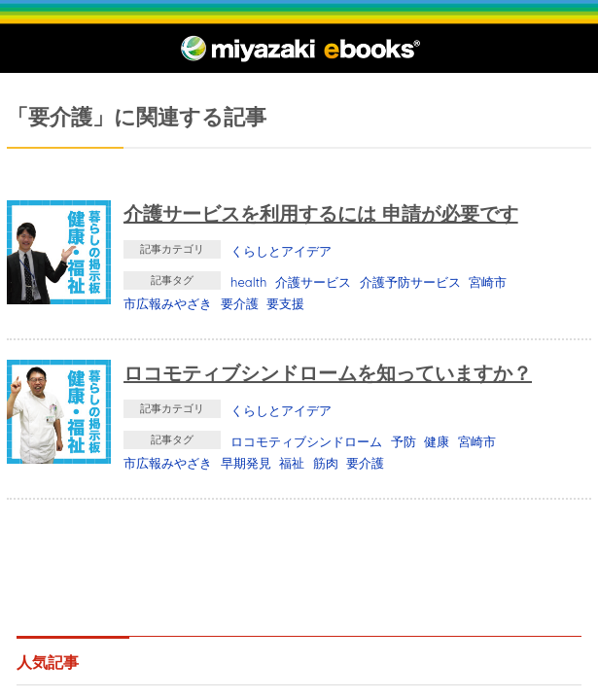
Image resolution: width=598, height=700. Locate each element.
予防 (404, 441)
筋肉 (326, 463)
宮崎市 (488, 282)
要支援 (285, 303)
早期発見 (246, 463)
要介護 (240, 303)
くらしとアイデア (281, 251)
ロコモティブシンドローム (306, 441)
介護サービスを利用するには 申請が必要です (321, 213)
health (248, 282)
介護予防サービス (410, 282)
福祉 (292, 463)
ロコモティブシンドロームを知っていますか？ (328, 373)
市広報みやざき (168, 303)
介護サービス (313, 282)
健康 (437, 441)
